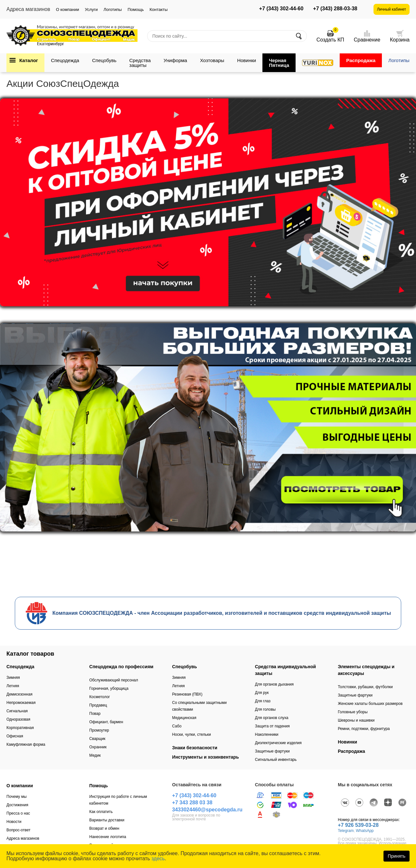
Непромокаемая (21, 703)
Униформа (175, 60)
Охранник (98, 747)
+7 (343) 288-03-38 (335, 9)
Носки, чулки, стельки (192, 734)
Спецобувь (104, 60)
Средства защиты (140, 63)
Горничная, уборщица (109, 688)
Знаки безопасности (195, 748)
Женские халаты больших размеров (370, 704)
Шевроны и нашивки (356, 720)
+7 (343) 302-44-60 (281, 9)
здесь (158, 859)
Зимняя (13, 678)
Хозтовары (212, 60)
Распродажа (361, 60)
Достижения (17, 805)
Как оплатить (101, 812)
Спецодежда (65, 60)
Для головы (265, 709)
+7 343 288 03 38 (192, 803)
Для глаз (263, 701)
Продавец (98, 705)
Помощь (136, 9)
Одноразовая (18, 719)
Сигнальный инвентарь (276, 760)
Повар (95, 714)
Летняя (13, 686)
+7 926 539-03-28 (358, 825)
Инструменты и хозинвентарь (206, 757)
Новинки (246, 60)
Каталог (29, 60)
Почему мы (17, 797)
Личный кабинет (392, 9)
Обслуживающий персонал (113, 680)
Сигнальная (17, 711)
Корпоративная (20, 728)
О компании (68, 9)
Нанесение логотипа (108, 837)
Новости (14, 822)
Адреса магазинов (23, 838)
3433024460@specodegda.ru (207, 810)
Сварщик (97, 739)
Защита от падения (272, 726)
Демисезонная (19, 694)
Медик (95, 755)
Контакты (158, 9)
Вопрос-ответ (18, 830)
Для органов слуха (272, 718)
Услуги (91, 9)
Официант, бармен (106, 722)
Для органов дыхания (274, 684)
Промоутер (99, 730)
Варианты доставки (107, 820)
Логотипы (113, 9)
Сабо (177, 726)
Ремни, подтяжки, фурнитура (364, 729)
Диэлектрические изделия (278, 743)
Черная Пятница (279, 63)
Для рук (262, 693)
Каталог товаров (30, 654)
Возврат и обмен (104, 828)
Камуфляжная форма (26, 744)
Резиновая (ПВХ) (187, 694)
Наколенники (267, 734)
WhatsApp (365, 831)
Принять (397, 856)
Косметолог (99, 697)
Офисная (15, 736)
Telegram (346, 831)
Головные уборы (353, 712)
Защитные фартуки (272, 751)
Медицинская (184, 718)
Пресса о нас (18, 813)
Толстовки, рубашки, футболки (365, 687)
